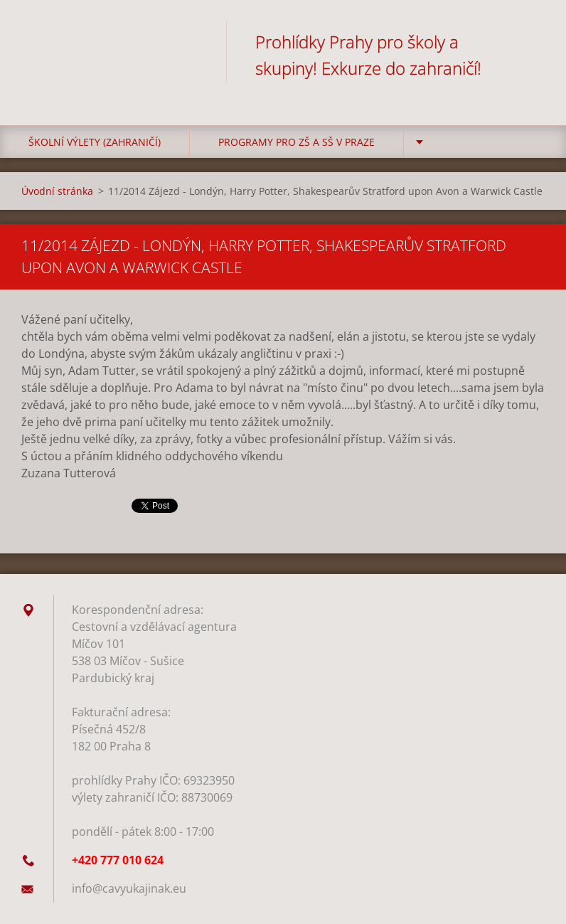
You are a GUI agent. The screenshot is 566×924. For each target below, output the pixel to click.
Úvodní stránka (57, 191)
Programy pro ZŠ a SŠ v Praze (297, 142)
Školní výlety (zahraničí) (95, 142)
